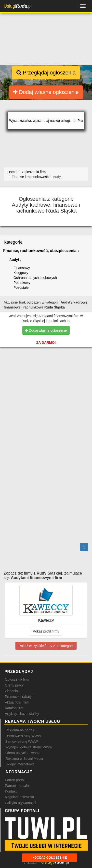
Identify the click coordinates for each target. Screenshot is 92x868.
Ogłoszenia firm (17, 679)
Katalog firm (14, 708)
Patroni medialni (17, 786)
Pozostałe (21, 288)
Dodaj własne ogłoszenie (46, 92)
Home (12, 172)
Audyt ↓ (16, 260)
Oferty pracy (14, 685)
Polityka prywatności (20, 803)
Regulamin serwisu (19, 797)
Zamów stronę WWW (22, 741)
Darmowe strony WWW (23, 736)
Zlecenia (11, 691)
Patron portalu (16, 780)
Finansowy (22, 268)
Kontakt (11, 791)
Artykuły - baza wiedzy (22, 714)
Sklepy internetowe (20, 764)
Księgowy (21, 273)
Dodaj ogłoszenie (50, 858)
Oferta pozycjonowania (23, 753)
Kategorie (13, 242)
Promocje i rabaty (18, 697)
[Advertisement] (46, 382)
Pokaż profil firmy (46, 631)
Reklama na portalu (20, 730)
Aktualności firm (17, 702)
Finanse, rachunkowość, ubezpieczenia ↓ (41, 251)
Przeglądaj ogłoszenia (46, 73)
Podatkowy (22, 283)
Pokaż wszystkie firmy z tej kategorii (46, 646)
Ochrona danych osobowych (35, 278)
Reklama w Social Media (24, 759)
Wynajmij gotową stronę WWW (29, 747)
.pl (18, 6)
